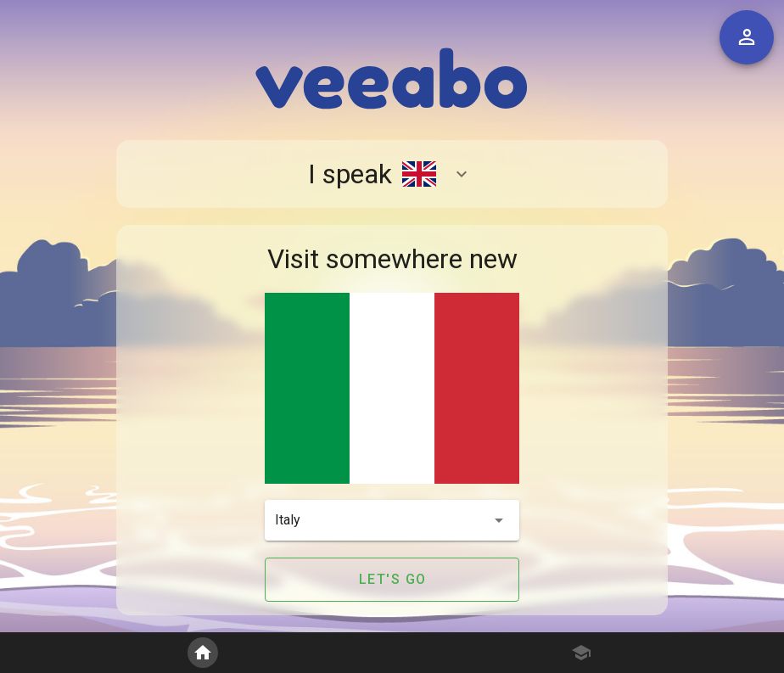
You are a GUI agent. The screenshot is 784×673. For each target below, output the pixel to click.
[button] (392, 520)
